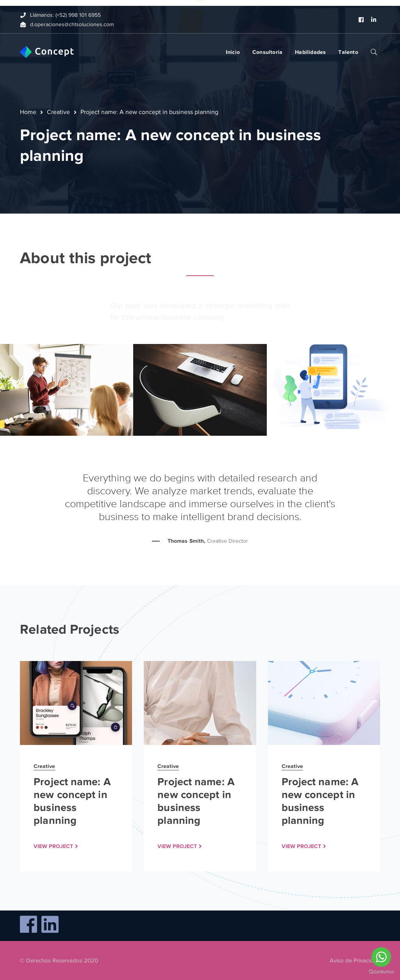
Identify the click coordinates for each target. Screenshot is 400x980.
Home (28, 112)
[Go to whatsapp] (381, 957)
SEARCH (374, 52)
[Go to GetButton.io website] (381, 972)
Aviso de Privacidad (355, 960)
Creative (58, 112)
